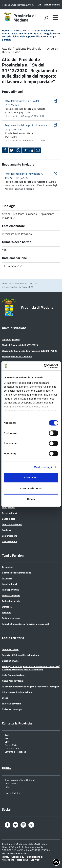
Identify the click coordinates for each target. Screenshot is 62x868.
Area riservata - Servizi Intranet (20, 780)
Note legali (22, 860)
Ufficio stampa (9, 541)
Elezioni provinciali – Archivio (17, 356)
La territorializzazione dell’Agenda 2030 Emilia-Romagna (30, 687)
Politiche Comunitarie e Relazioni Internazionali (26, 624)
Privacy (6, 857)
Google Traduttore (13, 793)
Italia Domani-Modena (13, 675)
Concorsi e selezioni (12, 524)
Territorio (7, 612)
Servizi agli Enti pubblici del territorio (21, 655)
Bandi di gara (9, 519)
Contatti (32, 5)
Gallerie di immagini (12, 709)
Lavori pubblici (9, 584)
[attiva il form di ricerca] (46, 18)
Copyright (36, 860)
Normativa (20, 30)
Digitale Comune (10, 661)
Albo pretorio (8, 507)
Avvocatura (8, 567)
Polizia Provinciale (11, 601)
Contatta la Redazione (15, 752)
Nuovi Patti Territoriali (13, 681)
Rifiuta (31, 499)
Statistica (7, 607)
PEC (7, 738)
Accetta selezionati (31, 488)
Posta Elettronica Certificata (16, 853)
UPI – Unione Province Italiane (17, 692)
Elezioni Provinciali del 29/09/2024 (20, 345)
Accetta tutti (31, 477)
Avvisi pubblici (9, 513)
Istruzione (7, 578)
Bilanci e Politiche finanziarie (17, 573)
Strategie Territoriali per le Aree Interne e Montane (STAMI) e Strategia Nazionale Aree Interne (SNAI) (31, 668)
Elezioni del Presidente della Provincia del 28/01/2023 (30, 351)
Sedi (7, 735)
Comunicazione (10, 536)
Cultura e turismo (11, 618)
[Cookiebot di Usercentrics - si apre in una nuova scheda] (44, 366)
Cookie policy (18, 857)
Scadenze (7, 530)
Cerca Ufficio (11, 745)
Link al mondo (11, 783)
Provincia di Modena (25, 18)
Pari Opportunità (10, 590)
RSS (7, 787)
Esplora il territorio (11, 704)
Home (5, 30)
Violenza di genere (11, 595)
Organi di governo (11, 339)
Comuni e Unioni (10, 649)
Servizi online (52, 5)
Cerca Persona (12, 748)
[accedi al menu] (55, 17)
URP (40, 5)
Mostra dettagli (43, 467)
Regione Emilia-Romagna (14, 5)
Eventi (5, 698)
